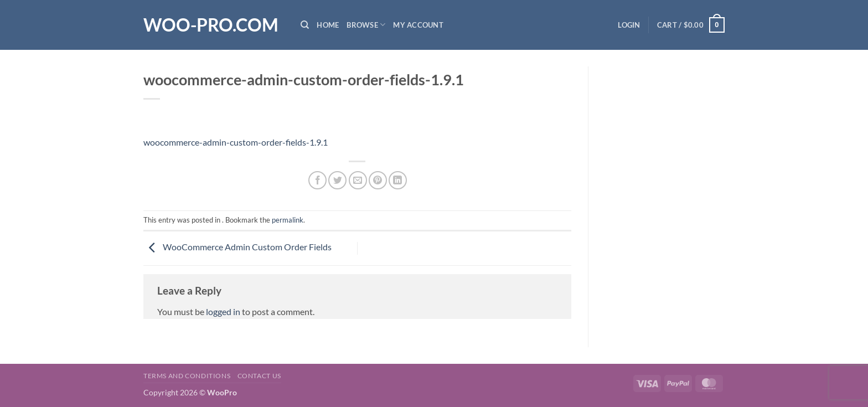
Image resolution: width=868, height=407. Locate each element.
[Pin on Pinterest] (378, 180)
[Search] (305, 25)
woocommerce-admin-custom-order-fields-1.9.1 (236, 142)
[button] (629, 25)
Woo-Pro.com (211, 25)
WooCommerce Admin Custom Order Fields (237, 247)
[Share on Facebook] (317, 180)
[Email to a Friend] (358, 180)
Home (328, 25)
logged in (223, 311)
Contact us (259, 376)
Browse (366, 25)
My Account (418, 25)
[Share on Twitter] (337, 180)
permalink (288, 220)
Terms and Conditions (187, 376)
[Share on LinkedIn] (398, 180)
